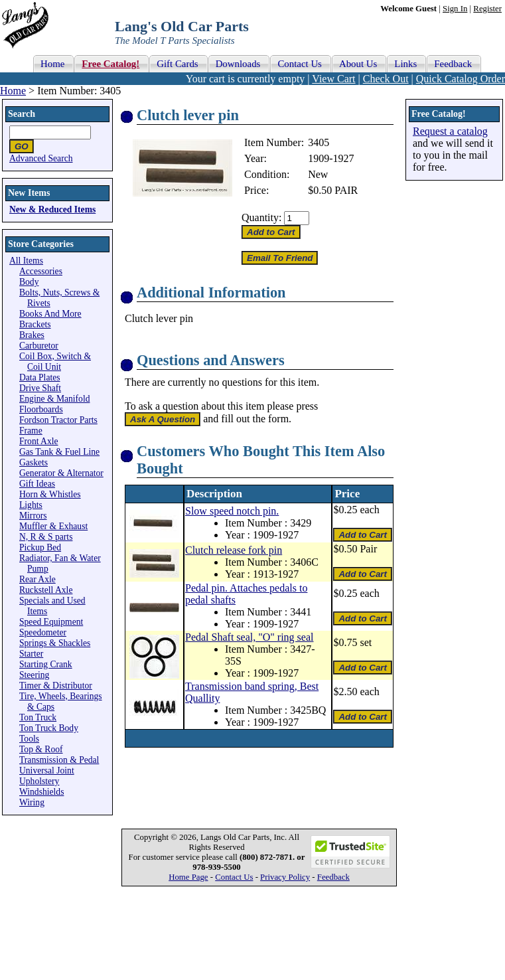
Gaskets (34, 462)
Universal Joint (47, 771)
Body (29, 282)
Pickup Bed (40, 547)
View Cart (333, 79)
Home (13, 91)
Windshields (41, 792)
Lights (31, 505)
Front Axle (39, 441)
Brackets (35, 324)
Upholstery (39, 781)
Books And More (50, 314)
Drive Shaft (40, 388)
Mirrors (33, 516)
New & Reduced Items (52, 209)
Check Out (386, 79)
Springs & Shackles (55, 643)
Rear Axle (37, 579)
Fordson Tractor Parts (58, 420)
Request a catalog (450, 131)
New (318, 174)
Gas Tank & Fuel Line (59, 452)
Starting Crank (46, 664)
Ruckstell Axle (46, 590)
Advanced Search (41, 158)
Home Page (188, 877)
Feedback (333, 877)
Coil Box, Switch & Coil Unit (55, 362)
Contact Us (234, 877)
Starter (31, 654)
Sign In (455, 9)
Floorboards (41, 409)
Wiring (32, 802)
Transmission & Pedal (59, 760)
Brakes (32, 335)
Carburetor (39, 346)
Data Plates (40, 377)
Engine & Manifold (54, 399)
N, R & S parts (46, 537)
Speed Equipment (51, 622)
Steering (34, 675)
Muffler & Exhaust (53, 526)
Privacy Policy (285, 877)
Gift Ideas (37, 484)
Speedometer (43, 632)
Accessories (41, 271)
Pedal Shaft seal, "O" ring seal (249, 637)
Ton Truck (38, 717)
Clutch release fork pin (234, 550)
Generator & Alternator (61, 473)
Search (22, 114)
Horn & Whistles (50, 494)
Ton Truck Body (49, 728)
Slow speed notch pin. (232, 511)
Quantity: (261, 217)
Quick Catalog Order (461, 79)
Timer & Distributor (56, 686)
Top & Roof (41, 749)
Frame (31, 431)
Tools (29, 739)
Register (487, 9)
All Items (26, 261)
